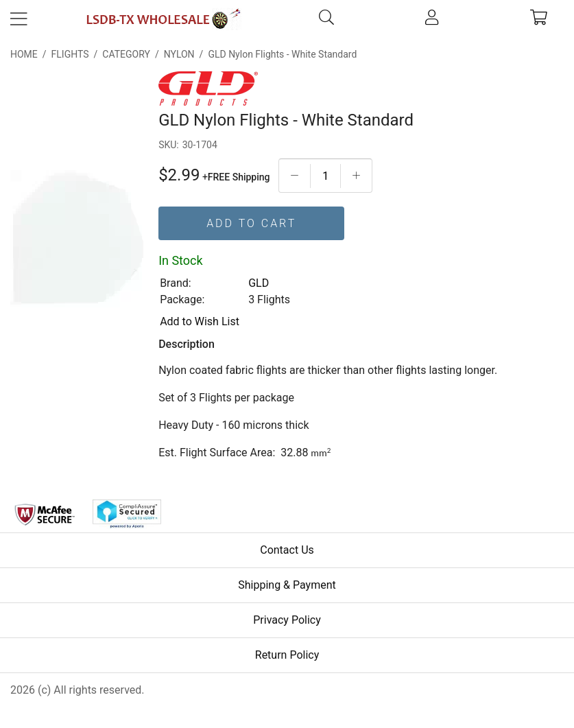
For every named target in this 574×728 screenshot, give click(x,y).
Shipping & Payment (287, 585)
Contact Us (287, 550)
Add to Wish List (200, 321)
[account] (432, 19)
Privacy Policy (287, 620)
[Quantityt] (325, 176)
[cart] (539, 19)
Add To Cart (251, 223)
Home (24, 54)
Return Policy (287, 655)
